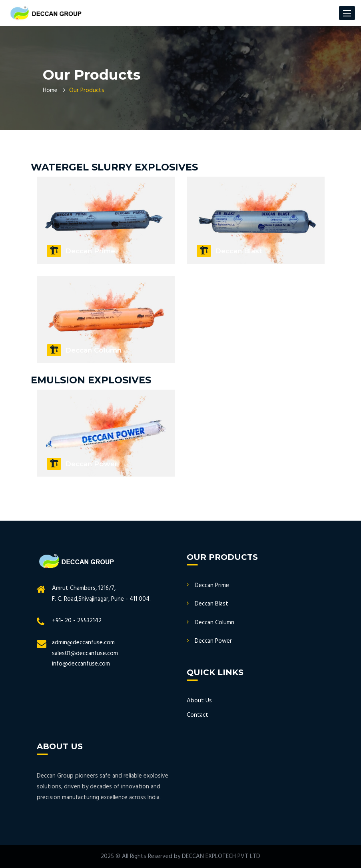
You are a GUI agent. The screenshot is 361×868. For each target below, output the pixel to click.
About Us (199, 701)
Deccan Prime (212, 585)
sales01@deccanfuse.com (85, 654)
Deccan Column (214, 623)
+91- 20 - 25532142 (77, 621)
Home (50, 90)
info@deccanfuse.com (81, 664)
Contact (197, 715)
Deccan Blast (211, 604)
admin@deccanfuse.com (83, 643)
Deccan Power (213, 641)
